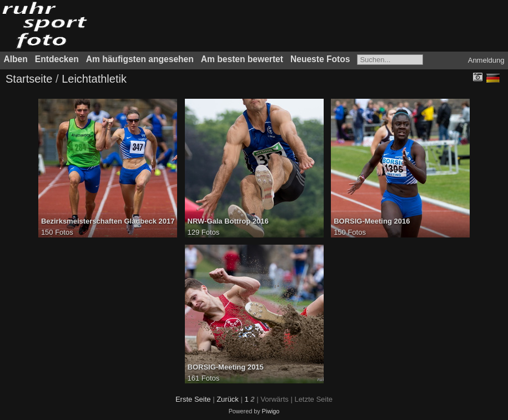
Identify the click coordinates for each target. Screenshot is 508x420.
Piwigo (271, 411)
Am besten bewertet (242, 59)
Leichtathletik (94, 79)
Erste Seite (193, 399)
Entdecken (57, 59)
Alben (16, 59)
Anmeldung (486, 60)
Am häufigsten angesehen (140, 59)
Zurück (228, 399)
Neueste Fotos (320, 59)
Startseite (29, 79)
